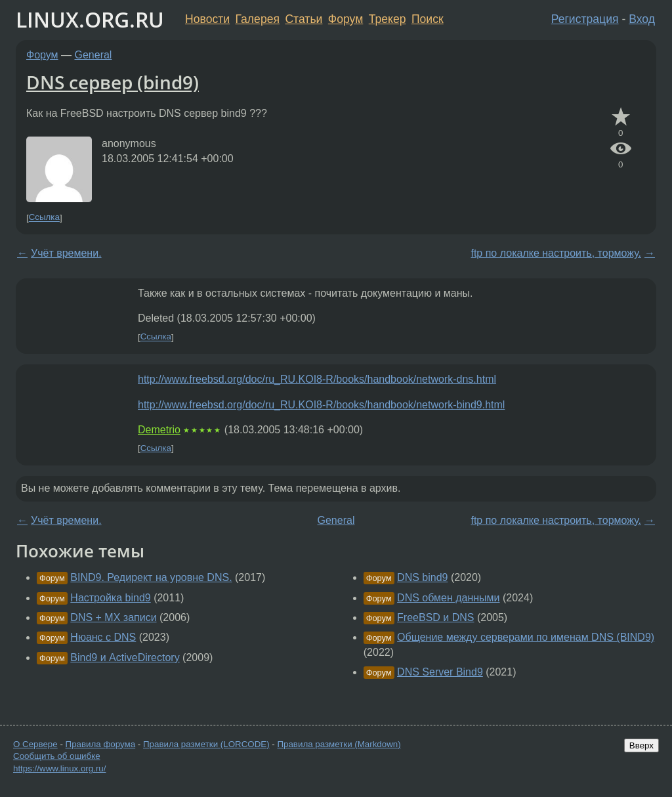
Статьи (304, 19)
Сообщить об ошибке (57, 756)
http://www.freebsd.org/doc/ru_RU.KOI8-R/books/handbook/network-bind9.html (321, 405)
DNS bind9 (422, 577)
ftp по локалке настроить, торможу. (556, 253)
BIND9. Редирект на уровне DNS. (151, 577)
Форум (346, 19)
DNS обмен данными (448, 598)
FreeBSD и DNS (435, 617)
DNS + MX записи (113, 617)
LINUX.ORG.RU (90, 19)
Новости (207, 19)
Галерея (258, 19)
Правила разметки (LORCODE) (206, 744)
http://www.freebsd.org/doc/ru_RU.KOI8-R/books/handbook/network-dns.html (317, 379)
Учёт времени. (66, 253)
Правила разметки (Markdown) (339, 744)
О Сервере (35, 744)
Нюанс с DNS (103, 637)
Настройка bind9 (110, 598)
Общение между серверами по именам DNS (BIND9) (526, 637)
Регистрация (585, 19)
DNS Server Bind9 (440, 672)
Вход (642, 19)
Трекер (388, 19)
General (94, 55)
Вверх (641, 745)
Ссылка (44, 218)
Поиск (428, 19)
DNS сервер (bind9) (113, 82)
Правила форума (101, 744)
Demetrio (159, 430)
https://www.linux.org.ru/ (59, 768)
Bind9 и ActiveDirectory (125, 657)
